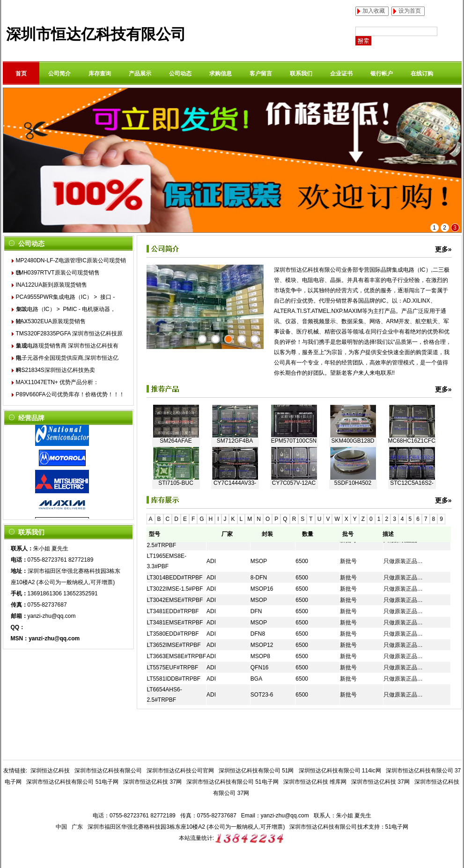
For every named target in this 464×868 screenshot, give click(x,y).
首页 (21, 74)
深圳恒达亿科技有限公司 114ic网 (340, 771)
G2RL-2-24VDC (176, 407)
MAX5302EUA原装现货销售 (51, 321)
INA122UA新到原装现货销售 (52, 285)
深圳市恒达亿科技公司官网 (180, 771)
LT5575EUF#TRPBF (173, 668)
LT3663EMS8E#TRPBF (177, 656)
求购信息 (221, 74)
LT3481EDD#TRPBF (173, 611)
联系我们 (301, 74)
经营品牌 (31, 418)
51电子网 (397, 827)
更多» (443, 249)
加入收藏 (374, 11)
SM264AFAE (176, 449)
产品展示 (140, 74)
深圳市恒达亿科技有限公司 (96, 34)
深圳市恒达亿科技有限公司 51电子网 (72, 782)
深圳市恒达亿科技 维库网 (315, 782)
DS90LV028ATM (412, 407)
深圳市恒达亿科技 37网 (152, 782)
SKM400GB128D (353, 449)
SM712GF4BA (235, 449)
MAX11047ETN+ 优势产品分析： (58, 382)
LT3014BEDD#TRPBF (175, 578)
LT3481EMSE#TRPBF (175, 623)
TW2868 (294, 407)
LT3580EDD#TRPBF (173, 634)
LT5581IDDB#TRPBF (174, 679)
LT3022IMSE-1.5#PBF (175, 589)
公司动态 (180, 74)
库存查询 (100, 74)
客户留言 (261, 74)
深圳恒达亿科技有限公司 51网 (256, 771)
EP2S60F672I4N (353, 407)
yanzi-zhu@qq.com (52, 616)
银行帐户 (382, 74)
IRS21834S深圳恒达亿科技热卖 (55, 370)
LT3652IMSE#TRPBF (174, 645)
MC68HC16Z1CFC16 (412, 449)
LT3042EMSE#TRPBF (175, 600)
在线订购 (422, 74)
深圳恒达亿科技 (50, 771)
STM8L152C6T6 (235, 407)
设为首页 (410, 11)
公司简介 (59, 74)
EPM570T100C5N (294, 449)
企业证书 (341, 74)
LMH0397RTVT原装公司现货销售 (58, 273)
